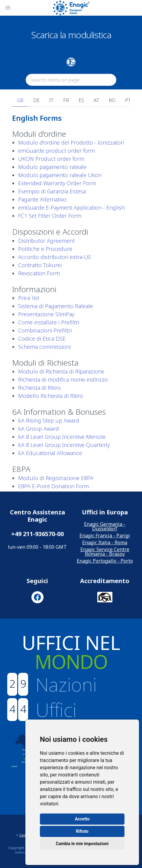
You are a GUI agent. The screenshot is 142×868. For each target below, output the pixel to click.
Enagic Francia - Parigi (105, 535)
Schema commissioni (44, 347)
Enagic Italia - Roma (105, 542)
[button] (8, 8)
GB (20, 100)
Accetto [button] (82, 819)
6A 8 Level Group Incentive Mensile (62, 437)
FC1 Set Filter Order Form (50, 216)
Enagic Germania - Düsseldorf (105, 526)
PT (128, 100)
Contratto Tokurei (40, 265)
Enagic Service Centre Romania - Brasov (105, 552)
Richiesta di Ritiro (39, 388)
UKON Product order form (51, 159)
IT (51, 100)
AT (96, 100)
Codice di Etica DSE (42, 339)
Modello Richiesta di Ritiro (51, 396)
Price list (29, 298)
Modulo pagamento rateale (52, 167)
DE (36, 100)
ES (81, 100)
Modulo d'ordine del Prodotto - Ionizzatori (71, 142)
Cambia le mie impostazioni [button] (82, 844)
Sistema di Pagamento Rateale (56, 306)
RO (112, 100)
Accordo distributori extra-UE (55, 257)
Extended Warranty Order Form (57, 183)
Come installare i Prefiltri (49, 322)
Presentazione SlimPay (46, 314)
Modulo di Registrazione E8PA (56, 478)
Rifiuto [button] (82, 831)
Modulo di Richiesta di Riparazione (61, 371)
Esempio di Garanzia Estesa (52, 191)
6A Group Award (39, 429)
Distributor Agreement (46, 241)
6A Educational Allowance (50, 453)
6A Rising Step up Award (49, 420)
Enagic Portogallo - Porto (105, 561)
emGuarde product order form (56, 151)
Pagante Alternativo (42, 199)
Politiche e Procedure (45, 249)
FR (66, 100)
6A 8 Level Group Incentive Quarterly (64, 445)
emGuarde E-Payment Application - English (71, 208)
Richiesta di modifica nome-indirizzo (63, 379)
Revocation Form (39, 273)
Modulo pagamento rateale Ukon (60, 175)
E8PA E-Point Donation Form (53, 486)
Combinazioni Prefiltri (45, 330)
